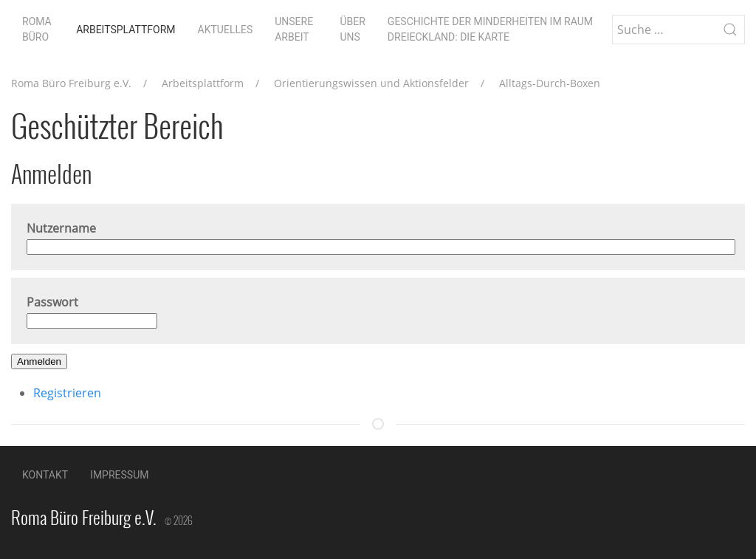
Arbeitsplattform (126, 30)
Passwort (52, 302)
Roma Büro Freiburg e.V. (71, 83)
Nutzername (61, 228)
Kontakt (45, 475)
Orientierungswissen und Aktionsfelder (371, 83)
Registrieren (67, 393)
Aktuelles (226, 30)
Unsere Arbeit (294, 29)
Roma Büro (37, 29)
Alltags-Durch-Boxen (550, 83)
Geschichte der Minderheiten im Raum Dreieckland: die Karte (490, 29)
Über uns (352, 29)
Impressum (119, 475)
